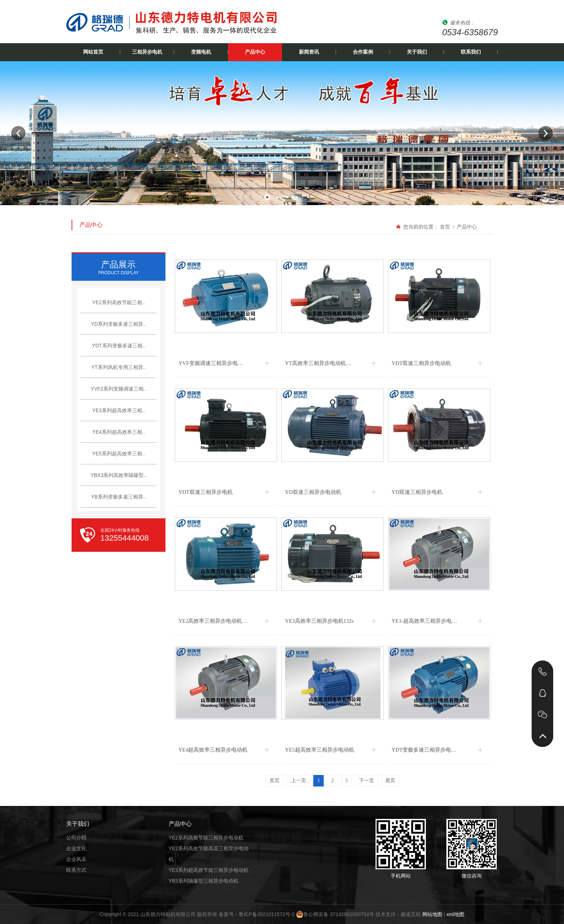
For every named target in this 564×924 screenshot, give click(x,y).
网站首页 (93, 52)
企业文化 (76, 848)
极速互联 (411, 914)
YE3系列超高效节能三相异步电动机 (209, 870)
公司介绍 (76, 838)
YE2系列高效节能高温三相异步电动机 (209, 854)
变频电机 (201, 52)
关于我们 (417, 52)
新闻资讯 (309, 52)
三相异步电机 (147, 52)
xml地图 (455, 914)
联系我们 (471, 52)
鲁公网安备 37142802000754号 (335, 914)
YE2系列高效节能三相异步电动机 (206, 838)
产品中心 (255, 52)
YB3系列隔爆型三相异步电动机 (204, 881)
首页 (445, 227)
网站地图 (432, 914)
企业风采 (76, 859)
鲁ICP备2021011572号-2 (267, 914)
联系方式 (76, 870)
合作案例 (363, 52)
